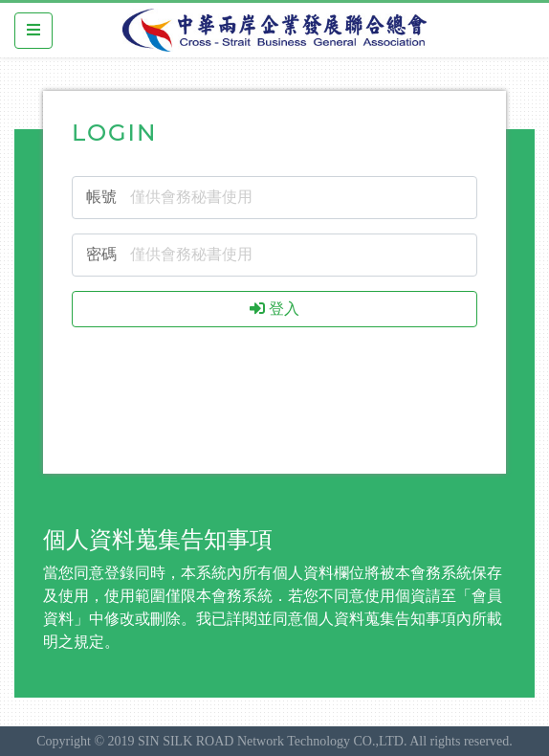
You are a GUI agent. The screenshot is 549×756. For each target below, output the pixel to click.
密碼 (101, 254)
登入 (274, 309)
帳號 (101, 197)
